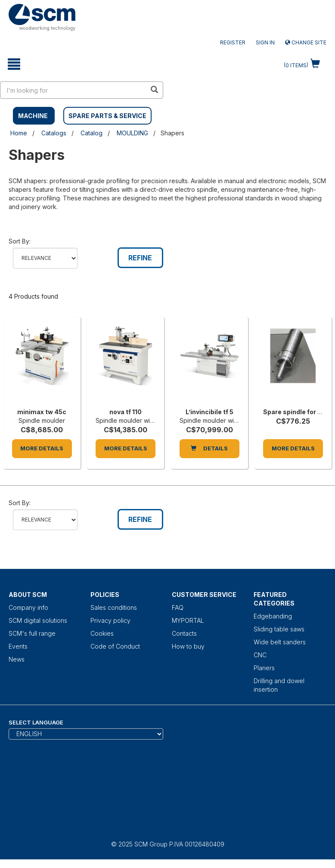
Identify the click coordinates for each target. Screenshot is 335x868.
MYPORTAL (188, 620)
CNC (260, 655)
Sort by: (20, 241)
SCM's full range (32, 633)
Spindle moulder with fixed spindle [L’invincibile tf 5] (229, 420)
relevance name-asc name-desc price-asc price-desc (45, 258)
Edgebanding (273, 616)
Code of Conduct (115, 646)
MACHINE (33, 116)
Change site (306, 42)
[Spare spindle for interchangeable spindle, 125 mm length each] (293, 365)
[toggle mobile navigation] (14, 64)
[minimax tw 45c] (42, 365)
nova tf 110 (126, 412)
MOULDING (132, 133)
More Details (42, 448)
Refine (140, 258)
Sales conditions (114, 607)
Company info (28, 607)
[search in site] (73, 90)
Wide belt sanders (280, 642)
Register (233, 42)
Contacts (184, 633)
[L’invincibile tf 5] (209, 365)
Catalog (92, 133)
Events (18, 646)
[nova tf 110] (126, 365)
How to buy (188, 646)
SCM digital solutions (38, 620)
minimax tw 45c (42, 412)
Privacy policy (110, 620)
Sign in (265, 42)
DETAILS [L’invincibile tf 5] (209, 448)
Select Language (36, 722)
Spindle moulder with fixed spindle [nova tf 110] (145, 420)
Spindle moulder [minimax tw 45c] (42, 420)
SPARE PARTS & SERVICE (107, 116)
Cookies (102, 633)
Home (19, 133)
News (17, 659)
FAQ (178, 607)
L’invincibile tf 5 (209, 412)
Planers (264, 668)
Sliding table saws (279, 629)
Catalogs (54, 133)
